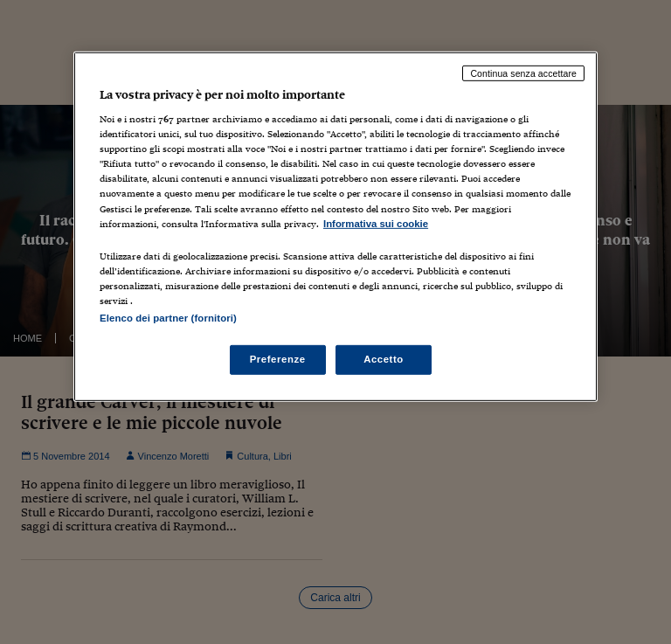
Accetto (384, 359)
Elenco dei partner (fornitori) (168, 318)
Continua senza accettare (523, 73)
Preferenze (278, 359)
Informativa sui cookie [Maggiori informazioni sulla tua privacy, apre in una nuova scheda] (376, 223)
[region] (335, 226)
